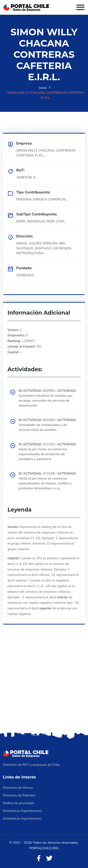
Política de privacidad (18, 803)
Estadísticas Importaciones (22, 819)
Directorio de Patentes (19, 795)
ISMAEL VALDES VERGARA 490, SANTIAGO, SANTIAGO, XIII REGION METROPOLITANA (44, 248)
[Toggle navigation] (80, 7)
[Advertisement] (44, 685)
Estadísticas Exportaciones (22, 811)
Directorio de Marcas (18, 788)
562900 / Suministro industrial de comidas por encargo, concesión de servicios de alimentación (47, 398)
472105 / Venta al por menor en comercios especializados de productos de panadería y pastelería (47, 452)
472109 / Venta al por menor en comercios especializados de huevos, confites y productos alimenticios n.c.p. (47, 481)
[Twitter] (49, 859)
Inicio (43, 88)
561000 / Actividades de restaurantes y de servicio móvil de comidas (47, 425)
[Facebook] (39, 859)
